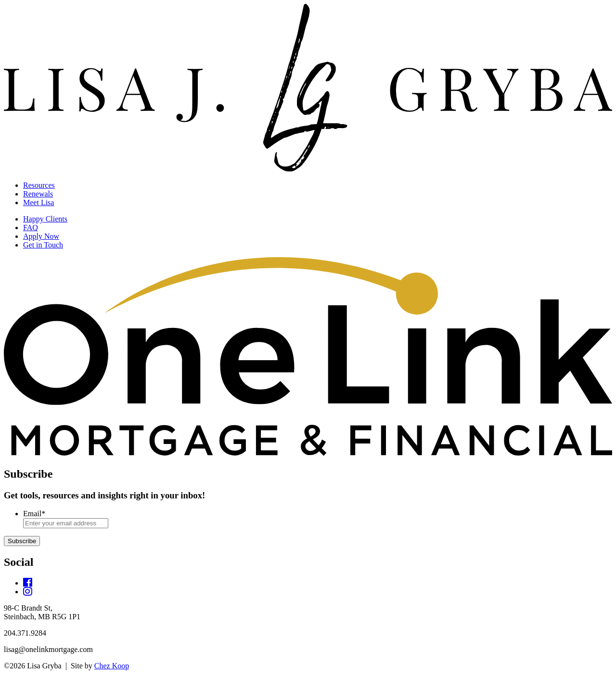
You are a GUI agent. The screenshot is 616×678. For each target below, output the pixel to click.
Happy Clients (45, 219)
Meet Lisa (38, 202)
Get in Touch (43, 245)
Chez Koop (112, 666)
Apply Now (41, 236)
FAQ (31, 228)
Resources (39, 185)
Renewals (38, 194)
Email (34, 514)
